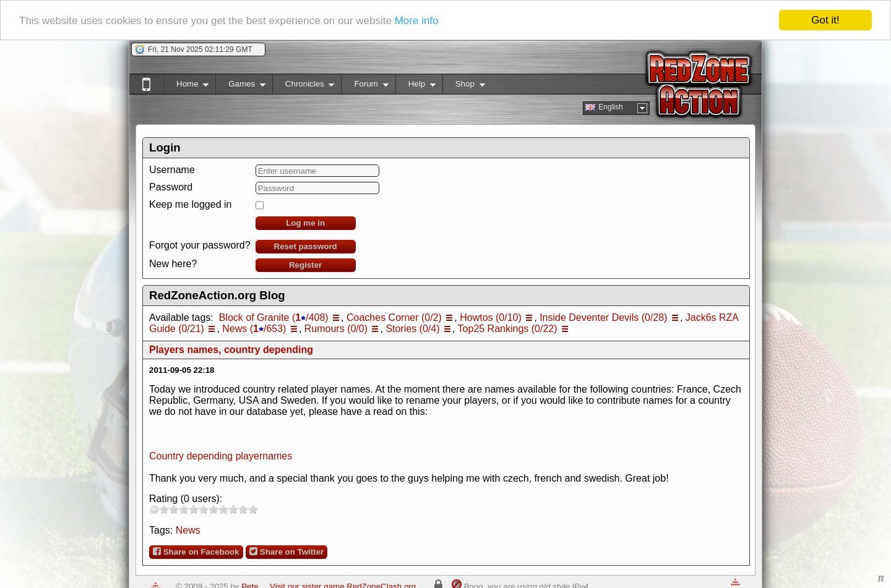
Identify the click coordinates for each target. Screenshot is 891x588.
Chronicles (303, 86)
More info (417, 21)
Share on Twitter (286, 552)
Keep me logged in (190, 204)
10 (253, 509)
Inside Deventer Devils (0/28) (603, 317)
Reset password (306, 246)
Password (171, 187)
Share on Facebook (196, 552)
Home (186, 86)
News (188, 530)
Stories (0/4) (412, 329)
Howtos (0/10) (491, 317)
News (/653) (254, 329)
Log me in (305, 223)
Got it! (825, 20)
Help (415, 86)
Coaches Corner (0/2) (394, 317)
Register (305, 265)
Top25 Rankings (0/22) (508, 329)
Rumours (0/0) (336, 329)
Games (240, 86)
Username (172, 170)
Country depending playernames (221, 456)
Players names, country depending (231, 350)
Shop (464, 86)
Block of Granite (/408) (274, 317)
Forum (364, 86)
